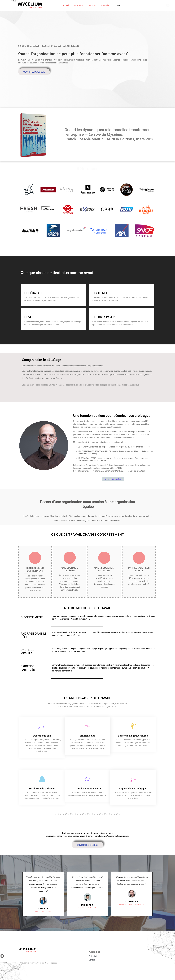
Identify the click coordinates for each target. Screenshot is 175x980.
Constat (92, 6)
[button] (84, 919)
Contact (118, 6)
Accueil (66, 6)
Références (79, 6)
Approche (105, 6)
